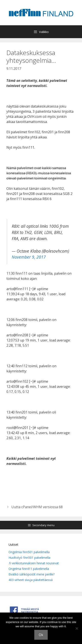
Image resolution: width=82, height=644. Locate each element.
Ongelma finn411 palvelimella (29, 569)
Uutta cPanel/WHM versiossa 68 (37, 507)
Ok (41, 635)
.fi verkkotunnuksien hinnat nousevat (34, 563)
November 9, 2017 (29, 257)
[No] (77, 628)
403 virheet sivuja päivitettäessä (31, 580)
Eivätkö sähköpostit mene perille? (32, 574)
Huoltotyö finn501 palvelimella (29, 558)
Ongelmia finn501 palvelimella (29, 552)
